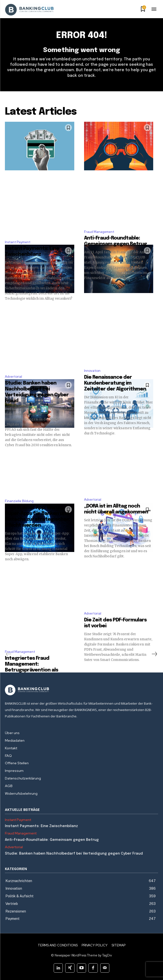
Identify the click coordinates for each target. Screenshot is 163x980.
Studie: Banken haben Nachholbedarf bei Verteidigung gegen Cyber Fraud (74, 854)
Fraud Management (99, 232)
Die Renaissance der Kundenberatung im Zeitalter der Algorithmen (115, 383)
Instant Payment (18, 242)
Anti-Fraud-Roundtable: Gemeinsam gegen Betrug (52, 840)
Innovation (92, 371)
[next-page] (154, 654)
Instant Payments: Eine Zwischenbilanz (41, 826)
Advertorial (13, 377)
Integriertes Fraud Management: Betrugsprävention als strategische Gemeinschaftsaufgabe (34, 670)
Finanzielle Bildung (19, 501)
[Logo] (81, 690)
